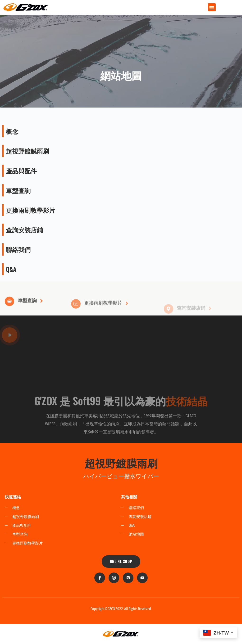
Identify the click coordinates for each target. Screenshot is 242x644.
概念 (12, 131)
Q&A (11, 269)
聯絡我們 (18, 249)
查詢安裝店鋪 (24, 230)
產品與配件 (21, 171)
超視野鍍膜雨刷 (27, 151)
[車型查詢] (9, 308)
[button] (212, 7)
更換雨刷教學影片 (31, 210)
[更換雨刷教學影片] (76, 312)
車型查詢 (18, 190)
